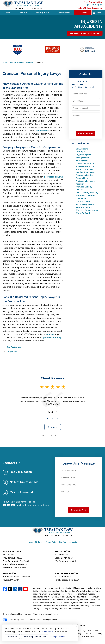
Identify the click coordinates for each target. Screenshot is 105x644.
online (51, 334)
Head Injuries (82, 160)
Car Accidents (14, 347)
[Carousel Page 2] (53, 419)
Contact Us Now (86, 133)
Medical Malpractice (85, 166)
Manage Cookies (50, 620)
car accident (42, 131)
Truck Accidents (83, 201)
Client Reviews (53, 378)
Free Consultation (93, 2)
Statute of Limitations (86, 196)
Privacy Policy (51, 542)
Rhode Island (31, 63)
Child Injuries (82, 152)
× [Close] (76, 627)
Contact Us (83, 13)
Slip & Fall (80, 190)
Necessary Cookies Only (35, 636)
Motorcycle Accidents (86, 169)
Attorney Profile (42, 13)
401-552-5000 (95, 5)
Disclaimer (39, 542)
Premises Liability (84, 187)
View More (53, 427)
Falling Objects (82, 158)
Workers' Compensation (87, 210)
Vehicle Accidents (84, 207)
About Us (23, 13)
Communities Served (16, 63)
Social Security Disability (87, 193)
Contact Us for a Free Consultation (85, 33)
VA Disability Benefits (86, 204)
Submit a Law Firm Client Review (52, 436)
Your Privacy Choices (14, 620)
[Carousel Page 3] (58, 419)
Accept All (12, 636)
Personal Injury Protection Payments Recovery (86, 181)
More (99, 13)
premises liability (52, 337)
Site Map (62, 542)
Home (8, 13)
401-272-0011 (22, 564)
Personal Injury (81, 143)
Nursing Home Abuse (85, 172)
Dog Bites (12, 351)
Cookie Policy (35, 620)
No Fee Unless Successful (90, 8)
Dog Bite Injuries (83, 155)
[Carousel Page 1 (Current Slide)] (47, 419)
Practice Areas (64, 13)
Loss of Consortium (85, 163)
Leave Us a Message (79, 463)
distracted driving (53, 177)
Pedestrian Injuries (84, 175)
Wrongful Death (83, 213)
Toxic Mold (81, 198)
